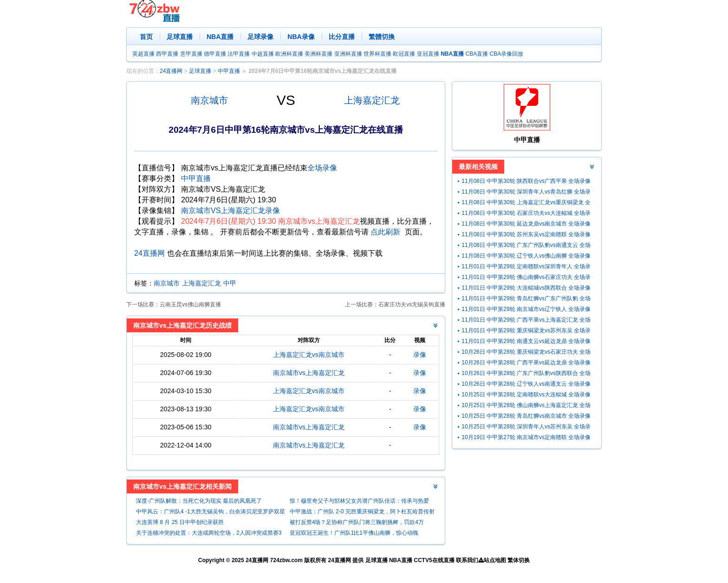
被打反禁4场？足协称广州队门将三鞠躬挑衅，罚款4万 (357, 522)
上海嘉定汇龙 (372, 100)
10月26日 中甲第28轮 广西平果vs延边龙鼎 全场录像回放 (526, 364)
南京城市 (209, 100)
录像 (420, 355)
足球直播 (180, 37)
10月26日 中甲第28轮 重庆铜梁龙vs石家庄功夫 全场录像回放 (526, 353)
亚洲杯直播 (348, 54)
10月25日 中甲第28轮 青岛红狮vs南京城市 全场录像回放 (526, 417)
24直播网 (171, 71)
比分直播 (342, 37)
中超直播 (263, 54)
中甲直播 (229, 71)
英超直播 (143, 54)
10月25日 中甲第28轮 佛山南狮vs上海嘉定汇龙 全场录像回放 (526, 406)
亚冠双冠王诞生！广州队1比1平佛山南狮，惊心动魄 (354, 533)
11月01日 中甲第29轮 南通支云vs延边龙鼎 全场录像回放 (526, 342)
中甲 (230, 283)
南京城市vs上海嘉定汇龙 (309, 373)
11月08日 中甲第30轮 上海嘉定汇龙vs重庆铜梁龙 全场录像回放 (526, 204)
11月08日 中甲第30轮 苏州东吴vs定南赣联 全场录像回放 (526, 236)
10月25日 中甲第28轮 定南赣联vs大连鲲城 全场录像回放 (526, 396)
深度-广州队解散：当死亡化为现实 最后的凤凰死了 (199, 501)
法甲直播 (239, 54)
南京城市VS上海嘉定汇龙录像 (231, 211)
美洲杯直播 (318, 54)
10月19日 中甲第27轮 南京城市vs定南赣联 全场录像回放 (526, 438)
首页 (146, 37)
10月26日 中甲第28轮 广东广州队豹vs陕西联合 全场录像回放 (526, 374)
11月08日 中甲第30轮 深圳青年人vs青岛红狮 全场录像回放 (526, 193)
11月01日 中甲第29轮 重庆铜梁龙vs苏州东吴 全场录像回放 (526, 332)
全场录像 (322, 168)
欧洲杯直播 (289, 54)
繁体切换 (519, 560)
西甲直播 (167, 54)
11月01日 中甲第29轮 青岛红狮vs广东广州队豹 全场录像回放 (526, 300)
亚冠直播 (428, 54)
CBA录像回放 (507, 54)
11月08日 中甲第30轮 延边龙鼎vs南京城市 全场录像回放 (526, 225)
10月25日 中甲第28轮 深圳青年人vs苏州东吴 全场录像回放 (526, 428)
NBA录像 (301, 37)
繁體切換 (382, 37)
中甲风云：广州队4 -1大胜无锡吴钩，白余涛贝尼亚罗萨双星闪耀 (211, 513)
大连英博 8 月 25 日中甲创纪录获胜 (180, 522)
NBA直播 (220, 37)
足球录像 (260, 37)
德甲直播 (215, 54)
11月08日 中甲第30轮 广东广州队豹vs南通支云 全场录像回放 (526, 246)
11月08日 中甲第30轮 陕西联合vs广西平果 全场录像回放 (526, 182)
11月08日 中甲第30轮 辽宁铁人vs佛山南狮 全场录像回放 (526, 257)
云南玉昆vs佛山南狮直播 (190, 304)
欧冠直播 (404, 54)
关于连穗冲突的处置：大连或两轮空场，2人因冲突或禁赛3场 (209, 534)
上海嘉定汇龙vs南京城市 (309, 355)
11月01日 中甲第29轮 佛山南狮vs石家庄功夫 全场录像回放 (526, 278)
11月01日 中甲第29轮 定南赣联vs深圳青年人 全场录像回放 (526, 268)
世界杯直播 (377, 54)
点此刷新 (385, 232)
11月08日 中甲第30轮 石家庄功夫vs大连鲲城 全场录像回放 (526, 214)
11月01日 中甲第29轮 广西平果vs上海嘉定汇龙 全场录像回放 (526, 321)
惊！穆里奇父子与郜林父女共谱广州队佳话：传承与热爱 (359, 501)
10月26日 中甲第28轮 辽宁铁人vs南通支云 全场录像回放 (526, 385)
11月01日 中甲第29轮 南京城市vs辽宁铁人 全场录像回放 (526, 310)
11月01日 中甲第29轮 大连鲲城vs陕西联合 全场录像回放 (526, 289)
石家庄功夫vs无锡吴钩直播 (412, 304)
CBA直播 (477, 54)
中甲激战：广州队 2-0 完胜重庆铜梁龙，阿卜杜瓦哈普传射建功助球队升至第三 (362, 513)
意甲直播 (191, 54)
